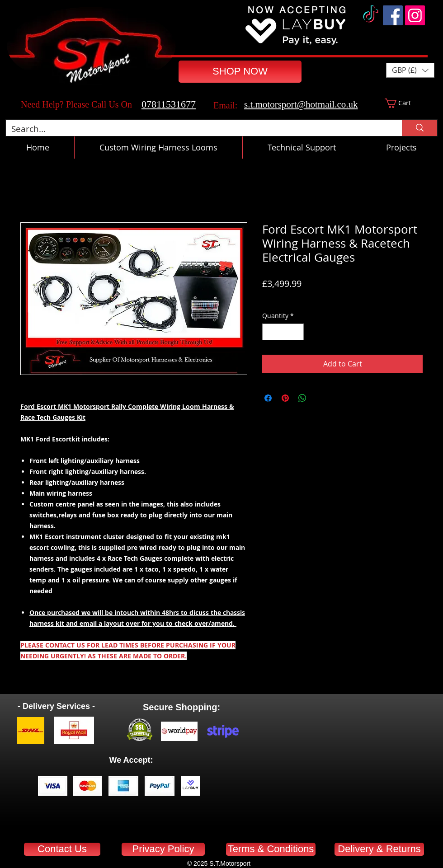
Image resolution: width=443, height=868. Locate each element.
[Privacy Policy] (163, 849)
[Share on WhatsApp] (302, 398)
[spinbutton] (283, 332)
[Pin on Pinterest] (285, 398)
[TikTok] (371, 15)
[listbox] (410, 70)
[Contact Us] (62, 849)
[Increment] (297, 332)
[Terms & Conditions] (271, 849)
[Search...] (197, 129)
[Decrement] (269, 332)
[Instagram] (415, 15)
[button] (410, 70)
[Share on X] (320, 398)
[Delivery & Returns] (379, 849)
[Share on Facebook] (268, 398)
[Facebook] (393, 15)
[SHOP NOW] (240, 72)
